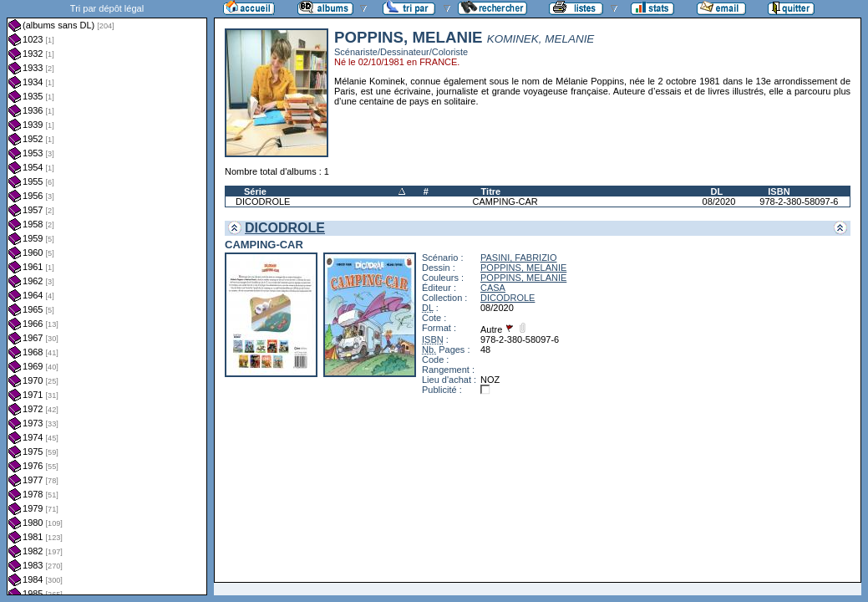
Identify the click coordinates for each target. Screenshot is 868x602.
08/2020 (719, 202)
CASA (493, 288)
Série (255, 191)
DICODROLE (263, 202)
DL (717, 191)
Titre (491, 191)
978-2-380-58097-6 (799, 202)
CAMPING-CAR (505, 202)
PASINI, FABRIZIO (518, 258)
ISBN (779, 191)
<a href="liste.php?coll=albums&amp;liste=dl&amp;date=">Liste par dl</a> (107, 298)
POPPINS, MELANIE (523, 268)
